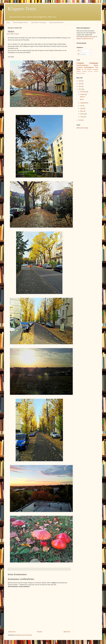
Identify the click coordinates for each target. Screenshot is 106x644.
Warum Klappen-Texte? (20, 22)
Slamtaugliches (89, 67)
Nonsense (96, 71)
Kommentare (82, 54)
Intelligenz (84, 71)
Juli (81, 106)
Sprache (79, 71)
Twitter (83, 73)
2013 (80, 87)
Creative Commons (87, 63)
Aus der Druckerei (87, 69)
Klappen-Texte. (22, 9)
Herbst (82, 99)
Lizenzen (80, 67)
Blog (8, 22)
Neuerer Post (12, 632)
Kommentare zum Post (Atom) (23, 635)
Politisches (79, 73)
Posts (80, 51)
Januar (82, 117)
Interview (90, 71)
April (82, 108)
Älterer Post (67, 632)
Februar (83, 114)
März (82, 111)
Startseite (40, 632)
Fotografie (16, 34)
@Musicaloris (89, 37)
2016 (80, 84)
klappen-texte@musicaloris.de (85, 39)
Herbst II (82, 97)
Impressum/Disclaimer (57, 22)
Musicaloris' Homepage (39, 22)
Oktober (83, 94)
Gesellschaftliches (83, 65)
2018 (80, 81)
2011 (80, 120)
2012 (80, 89)
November (83, 92)
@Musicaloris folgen (82, 128)
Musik (96, 65)
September (83, 103)
